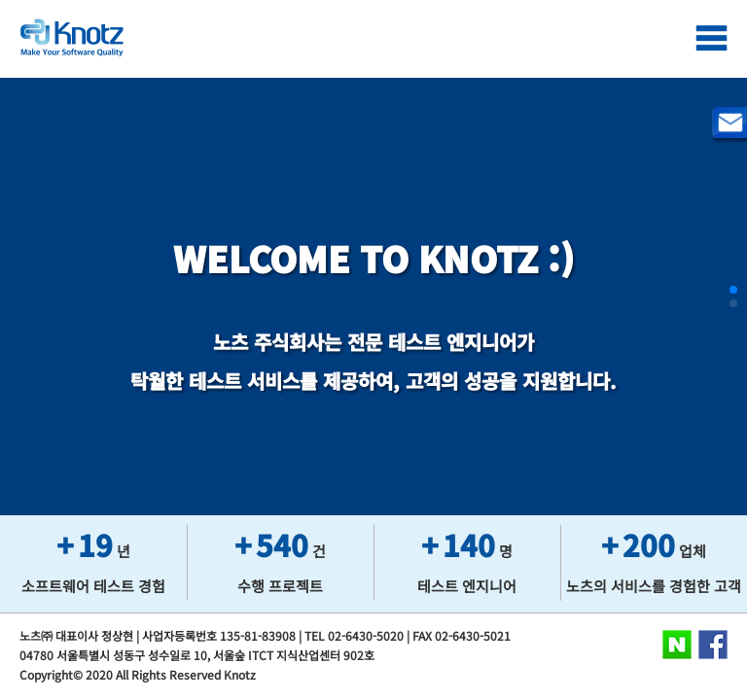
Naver (677, 645)
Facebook (713, 645)
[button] (733, 290)
